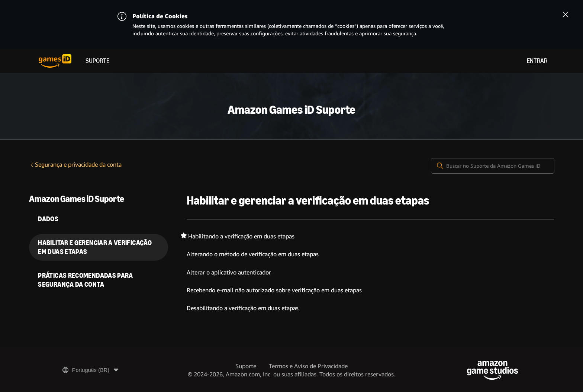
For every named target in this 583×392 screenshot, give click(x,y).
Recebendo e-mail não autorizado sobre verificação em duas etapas (274, 290)
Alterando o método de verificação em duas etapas (253, 254)
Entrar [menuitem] (537, 61)
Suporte (97, 61)
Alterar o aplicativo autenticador (229, 272)
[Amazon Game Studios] (492, 370)
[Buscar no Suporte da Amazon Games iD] (493, 166)
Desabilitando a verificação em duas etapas (243, 308)
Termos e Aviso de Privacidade (308, 366)
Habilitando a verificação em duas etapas (241, 236)
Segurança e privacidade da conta (75, 165)
